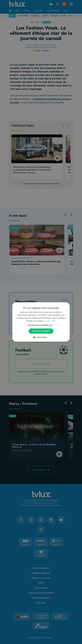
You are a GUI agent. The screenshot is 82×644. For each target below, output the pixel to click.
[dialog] (41, 322)
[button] (41, 325)
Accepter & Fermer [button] (41, 331)
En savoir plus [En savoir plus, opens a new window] (50, 321)
